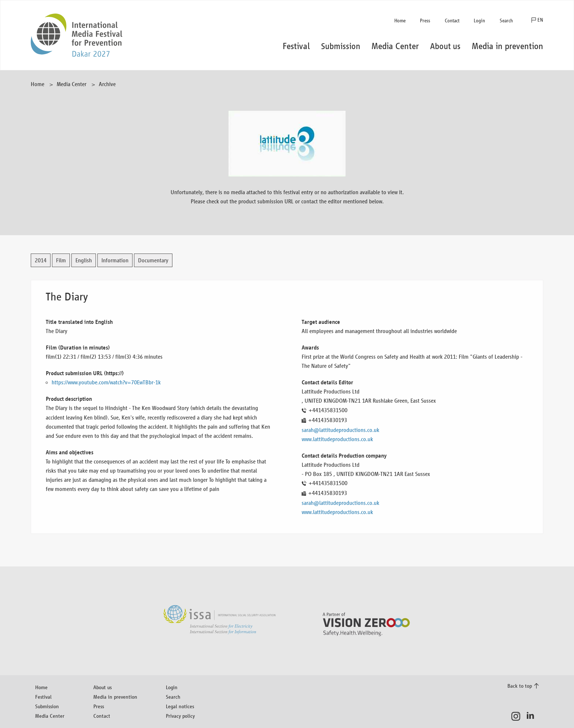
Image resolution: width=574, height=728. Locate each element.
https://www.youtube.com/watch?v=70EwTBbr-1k (106, 382)
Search (506, 21)
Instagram (518, 716)
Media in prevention (115, 697)
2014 (41, 260)
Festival (43, 697)
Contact (452, 21)
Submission (47, 706)
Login (479, 21)
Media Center (72, 84)
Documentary (153, 260)
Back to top (520, 686)
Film (61, 260)
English (84, 260)
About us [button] (445, 46)
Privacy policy (180, 716)
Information (115, 260)
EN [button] (540, 20)
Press (425, 21)
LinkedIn (532, 716)
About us (102, 687)
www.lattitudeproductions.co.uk (337, 439)
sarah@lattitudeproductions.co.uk (340, 430)
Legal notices (180, 706)
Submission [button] (341, 46)
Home (400, 21)
